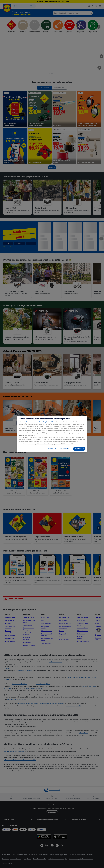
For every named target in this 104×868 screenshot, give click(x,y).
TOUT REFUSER (52, 449)
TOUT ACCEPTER (79, 449)
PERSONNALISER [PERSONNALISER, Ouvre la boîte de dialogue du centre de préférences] (65, 449)
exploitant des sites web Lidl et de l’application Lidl (39, 422)
